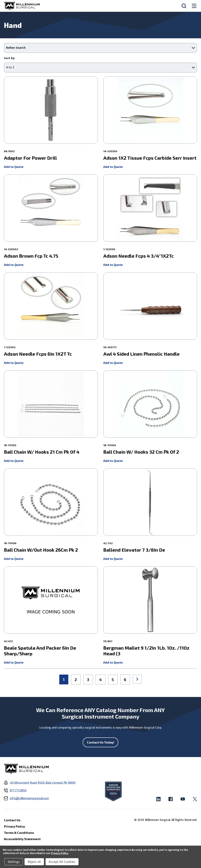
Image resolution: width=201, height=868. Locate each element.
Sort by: (10, 58)
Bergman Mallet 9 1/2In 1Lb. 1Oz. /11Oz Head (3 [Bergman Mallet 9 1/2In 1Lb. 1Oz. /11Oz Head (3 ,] (146, 651)
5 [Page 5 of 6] (113, 679)
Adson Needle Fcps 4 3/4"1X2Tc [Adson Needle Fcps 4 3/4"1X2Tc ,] (138, 256)
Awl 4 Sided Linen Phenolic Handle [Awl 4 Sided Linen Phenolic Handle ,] (141, 354)
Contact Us (12, 820)
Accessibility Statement (22, 839)
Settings (14, 862)
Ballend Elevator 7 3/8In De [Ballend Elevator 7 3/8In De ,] (134, 550)
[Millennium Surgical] (22, 6)
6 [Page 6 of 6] (125, 679)
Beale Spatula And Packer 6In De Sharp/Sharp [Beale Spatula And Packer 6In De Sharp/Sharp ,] (40, 651)
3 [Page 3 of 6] (88, 679)
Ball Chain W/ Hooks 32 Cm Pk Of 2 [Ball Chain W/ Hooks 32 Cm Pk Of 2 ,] (141, 452)
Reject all (34, 862)
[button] (100, 48)
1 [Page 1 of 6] (64, 679)
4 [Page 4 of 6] (100, 679)
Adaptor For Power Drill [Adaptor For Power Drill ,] (30, 158)
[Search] (184, 6)
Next (137, 679)
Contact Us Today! (101, 742)
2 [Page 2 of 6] (76, 679)
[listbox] (100, 68)
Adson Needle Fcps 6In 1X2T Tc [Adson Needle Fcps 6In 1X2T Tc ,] (38, 354)
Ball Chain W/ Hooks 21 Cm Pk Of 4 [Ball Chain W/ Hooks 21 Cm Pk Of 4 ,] (42, 452)
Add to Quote (14, 167)
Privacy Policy (60, 853)
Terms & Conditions (19, 833)
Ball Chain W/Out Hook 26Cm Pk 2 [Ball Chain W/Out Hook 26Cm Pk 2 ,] (41, 550)
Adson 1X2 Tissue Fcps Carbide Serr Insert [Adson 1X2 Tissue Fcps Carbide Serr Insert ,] (150, 158)
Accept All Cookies (62, 862)
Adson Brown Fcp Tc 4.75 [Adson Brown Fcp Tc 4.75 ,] (31, 256)
